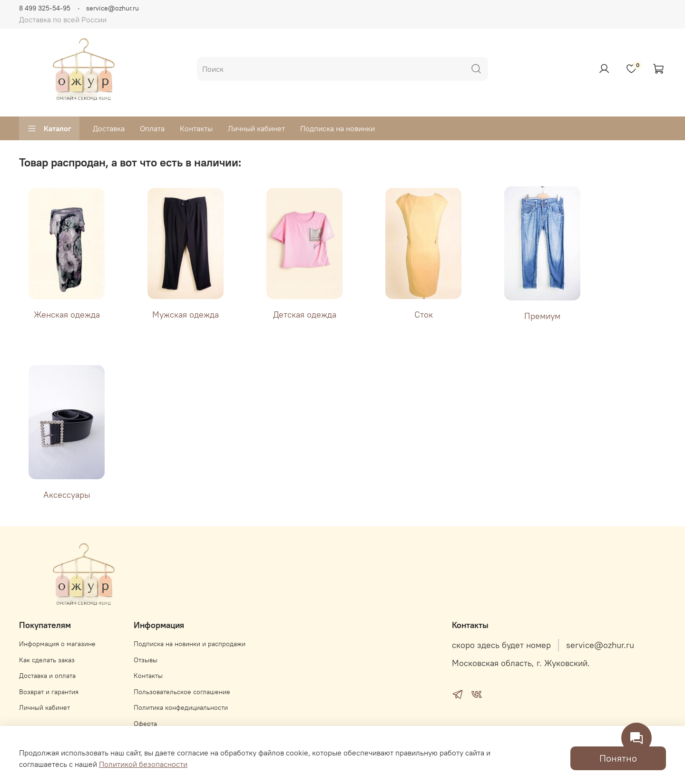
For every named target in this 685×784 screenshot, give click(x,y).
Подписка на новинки (338, 128)
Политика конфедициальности (181, 707)
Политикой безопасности (143, 764)
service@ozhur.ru (113, 8)
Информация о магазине (57, 644)
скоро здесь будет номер (501, 645)
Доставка (109, 128)
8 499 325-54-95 (45, 8)
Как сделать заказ (47, 660)
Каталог (49, 128)
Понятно (618, 758)
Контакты (196, 128)
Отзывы (146, 660)
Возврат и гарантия (49, 692)
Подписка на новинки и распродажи (190, 644)
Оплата (152, 128)
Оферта (145, 724)
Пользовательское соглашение (182, 692)
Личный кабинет (256, 128)
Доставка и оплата (47, 676)
